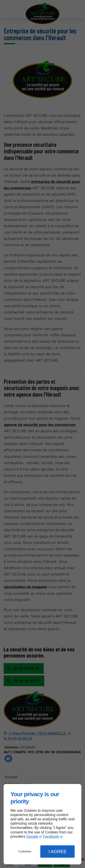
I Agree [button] (58, 852)
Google (32, 836)
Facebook (51, 836)
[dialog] (42, 824)
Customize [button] (25, 852)
